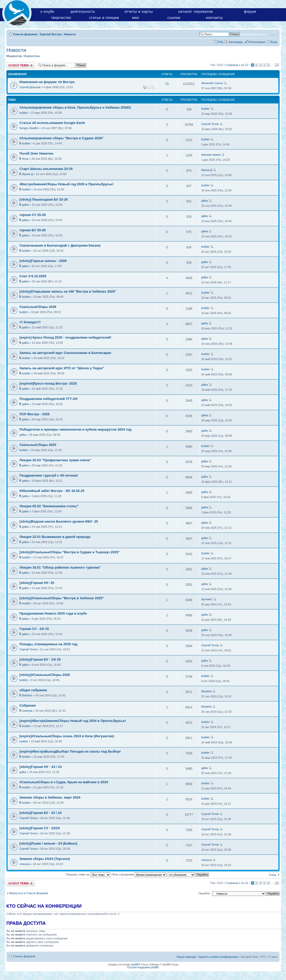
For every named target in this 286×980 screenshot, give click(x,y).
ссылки (174, 18)
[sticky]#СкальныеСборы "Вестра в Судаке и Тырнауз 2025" (70, 552)
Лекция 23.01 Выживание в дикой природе (55, 537)
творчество (61, 18)
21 (277, 65)
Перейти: (205, 893)
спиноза (27, 711)
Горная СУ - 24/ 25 (34, 629)
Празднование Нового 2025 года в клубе (53, 613)
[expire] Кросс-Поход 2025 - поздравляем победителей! (65, 337)
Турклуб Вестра (51, 34)
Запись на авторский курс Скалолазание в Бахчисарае (65, 353)
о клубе (47, 11)
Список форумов (25, 34)
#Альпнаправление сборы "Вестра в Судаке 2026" (62, 138)
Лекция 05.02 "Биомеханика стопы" (49, 506)
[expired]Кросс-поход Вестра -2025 (48, 383)
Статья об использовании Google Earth (52, 123)
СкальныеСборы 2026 (38, 307)
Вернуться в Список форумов (29, 893)
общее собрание (33, 690)
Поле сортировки (139, 874)
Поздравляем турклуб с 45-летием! (49, 475)
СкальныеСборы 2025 (38, 445)
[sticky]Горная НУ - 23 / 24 (41, 767)
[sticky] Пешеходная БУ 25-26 (44, 199)
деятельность (83, 11)
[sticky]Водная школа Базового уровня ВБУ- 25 (59, 521)
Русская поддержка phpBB (143, 967)
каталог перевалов (195, 11)
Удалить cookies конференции (218, 957)
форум (250, 11)
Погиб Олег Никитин (36, 153)
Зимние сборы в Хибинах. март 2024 (50, 797)
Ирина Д (27, 174)
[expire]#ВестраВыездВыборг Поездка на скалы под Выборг (70, 751)
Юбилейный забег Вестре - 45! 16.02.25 (52, 491)
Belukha (27, 695)
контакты (214, 18)
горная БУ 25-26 (33, 230)
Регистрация (257, 42)
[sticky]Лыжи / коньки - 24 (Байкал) (48, 843)
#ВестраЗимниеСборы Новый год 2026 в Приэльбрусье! (67, 184)
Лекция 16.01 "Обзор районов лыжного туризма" (60, 567)
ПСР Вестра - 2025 (34, 414)
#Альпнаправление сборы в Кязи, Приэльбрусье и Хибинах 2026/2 (75, 107)
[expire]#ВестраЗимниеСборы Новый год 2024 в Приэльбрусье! (73, 721)
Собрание (28, 705)
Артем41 (207, 599)
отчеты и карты (139, 11)
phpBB (135, 965)
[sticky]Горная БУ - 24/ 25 (40, 659)
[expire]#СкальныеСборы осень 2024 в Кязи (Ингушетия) (67, 736)
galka (25, 205)
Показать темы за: (88, 874)
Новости (70, 34)
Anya (25, 159)
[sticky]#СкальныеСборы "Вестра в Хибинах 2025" (62, 598)
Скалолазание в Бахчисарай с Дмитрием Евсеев (60, 245)
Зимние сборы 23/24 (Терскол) (45, 859)
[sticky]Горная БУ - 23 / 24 (40, 813)
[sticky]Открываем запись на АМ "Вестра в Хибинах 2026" (68, 291)
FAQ (220, 42)
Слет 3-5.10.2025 (33, 276)
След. (273, 875)
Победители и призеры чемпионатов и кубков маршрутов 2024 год (75, 429)
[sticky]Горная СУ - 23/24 (40, 828)
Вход (274, 42)
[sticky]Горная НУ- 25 (37, 583)
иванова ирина (211, 155)
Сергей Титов (210, 124)
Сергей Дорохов (30, 87)
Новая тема (21, 65)
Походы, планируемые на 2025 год (48, 644)
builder (24, 113)
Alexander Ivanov (212, 83)
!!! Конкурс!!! (30, 322)
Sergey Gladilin (29, 128)
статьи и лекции (104, 18)
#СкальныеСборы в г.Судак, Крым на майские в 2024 (64, 782)
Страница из (237, 65)
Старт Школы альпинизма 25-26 (46, 169)
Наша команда (186, 957)
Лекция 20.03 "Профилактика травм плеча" (55, 460)
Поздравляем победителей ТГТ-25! (49, 399)
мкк (135, 18)
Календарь (236, 42)
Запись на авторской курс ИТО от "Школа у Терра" (62, 368)
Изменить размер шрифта (273, 34)
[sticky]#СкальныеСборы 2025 (45, 675)
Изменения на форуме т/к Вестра (47, 82)
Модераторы (32, 56)
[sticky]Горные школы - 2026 (43, 261)
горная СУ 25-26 (33, 215)
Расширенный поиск (254, 34)
